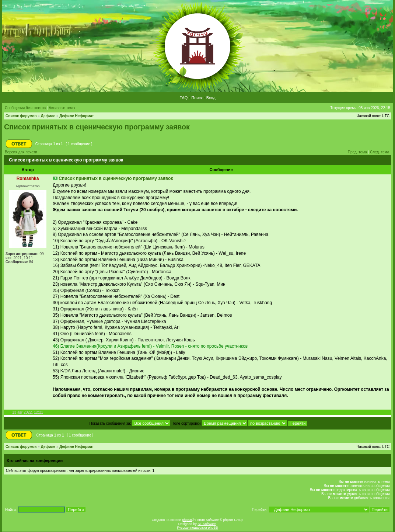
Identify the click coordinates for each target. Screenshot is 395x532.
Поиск (197, 98)
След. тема (380, 152)
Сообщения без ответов (25, 108)
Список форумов (21, 116)
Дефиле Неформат (76, 116)
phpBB (187, 520)
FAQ (183, 98)
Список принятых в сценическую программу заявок (97, 127)
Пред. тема (357, 152)
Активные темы (62, 108)
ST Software (207, 524)
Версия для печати (21, 152)
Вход (211, 98)
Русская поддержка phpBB (198, 528)
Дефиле (48, 116)
